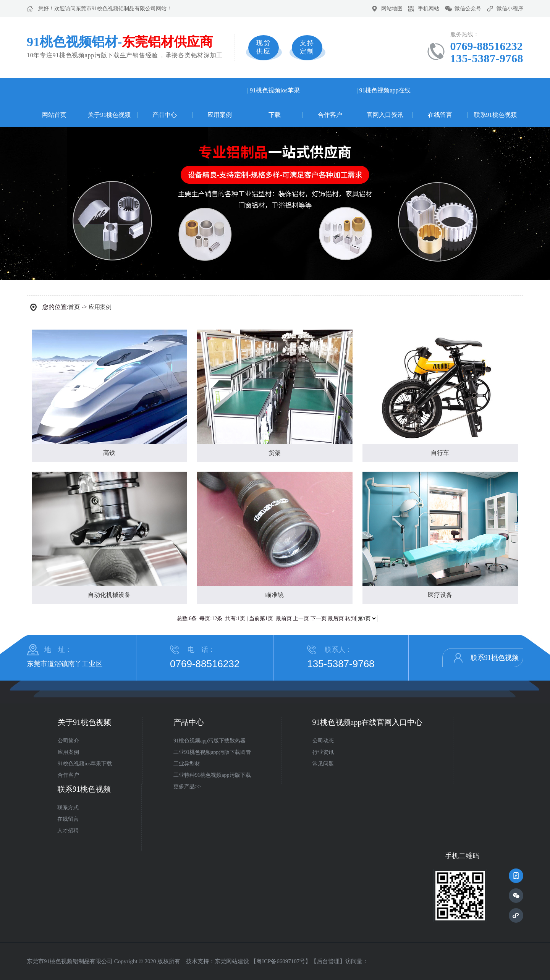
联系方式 (68, 808)
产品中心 (165, 115)
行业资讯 (323, 752)
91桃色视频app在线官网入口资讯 (385, 103)
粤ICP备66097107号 (281, 961)
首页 (74, 307)
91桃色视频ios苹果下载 (275, 103)
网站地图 (392, 9)
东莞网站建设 (232, 961)
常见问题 (323, 764)
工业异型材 (187, 764)
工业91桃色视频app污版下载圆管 (212, 752)
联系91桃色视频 (495, 115)
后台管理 (328, 961)
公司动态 (323, 741)
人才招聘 (68, 830)
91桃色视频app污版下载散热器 (209, 741)
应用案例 (220, 115)
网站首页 (54, 115)
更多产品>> (187, 787)
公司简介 (68, 741)
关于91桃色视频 (109, 115)
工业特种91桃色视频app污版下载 (212, 775)
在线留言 (440, 115)
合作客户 (330, 115)
